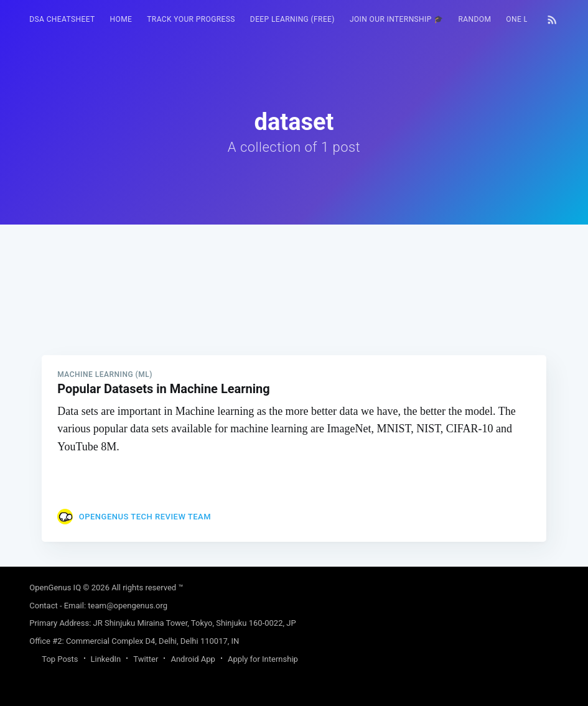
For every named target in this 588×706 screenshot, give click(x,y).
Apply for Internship (263, 659)
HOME (121, 19)
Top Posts (60, 659)
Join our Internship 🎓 (397, 19)
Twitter (146, 659)
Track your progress (191, 19)
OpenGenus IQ (55, 588)
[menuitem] (62, 20)
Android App (193, 659)
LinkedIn (106, 659)
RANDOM (475, 19)
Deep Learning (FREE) (292, 19)
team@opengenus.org (128, 606)
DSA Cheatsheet (62, 19)
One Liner (525, 19)
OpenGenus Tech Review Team (145, 517)
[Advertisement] (294, 312)
